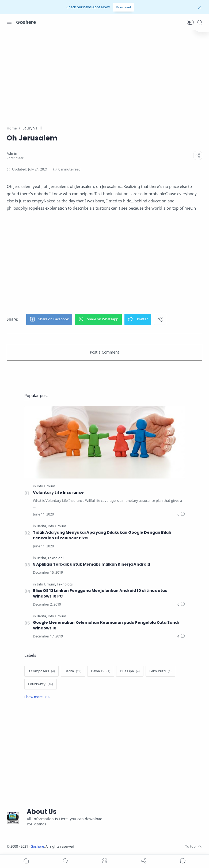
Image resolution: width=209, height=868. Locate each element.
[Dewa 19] (101, 671)
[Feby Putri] (160, 671)
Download (123, 7)
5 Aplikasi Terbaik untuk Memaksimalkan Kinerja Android (92, 564)
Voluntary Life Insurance (58, 492)
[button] (190, 22)
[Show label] (37, 697)
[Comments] (181, 514)
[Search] (200, 22)
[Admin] (12, 153)
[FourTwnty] (41, 684)
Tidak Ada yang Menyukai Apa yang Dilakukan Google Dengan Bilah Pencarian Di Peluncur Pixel (102, 535)
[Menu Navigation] (9, 22)
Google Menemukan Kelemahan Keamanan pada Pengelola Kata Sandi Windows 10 (106, 625)
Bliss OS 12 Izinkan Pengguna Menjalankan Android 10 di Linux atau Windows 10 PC (100, 593)
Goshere (26, 22)
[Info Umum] (46, 486)
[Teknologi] (56, 558)
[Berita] (42, 526)
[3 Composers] (41, 671)
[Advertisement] (104, 75)
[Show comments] (183, 861)
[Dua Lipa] (130, 671)
